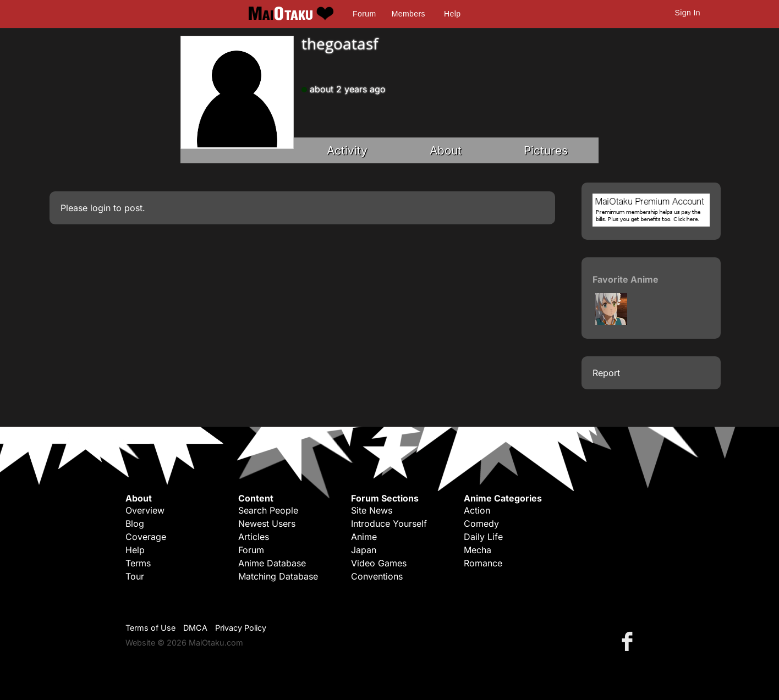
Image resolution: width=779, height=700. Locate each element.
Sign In (688, 13)
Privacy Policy (241, 628)
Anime (364, 537)
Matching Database (278, 576)
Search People (268, 510)
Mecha (478, 550)
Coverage (146, 537)
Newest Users (267, 523)
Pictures (546, 150)
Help (452, 14)
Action (477, 510)
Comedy (481, 523)
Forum (364, 14)
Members (408, 14)
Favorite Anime (626, 279)
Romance (483, 563)
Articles (254, 537)
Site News (372, 510)
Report (606, 373)
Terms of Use (150, 628)
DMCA (195, 628)
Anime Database (272, 563)
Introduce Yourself (389, 523)
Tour (135, 576)
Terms (138, 563)
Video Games (379, 563)
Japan (364, 550)
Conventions (377, 576)
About (446, 150)
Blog (135, 523)
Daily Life (483, 537)
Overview (145, 510)
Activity (347, 150)
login (100, 208)
